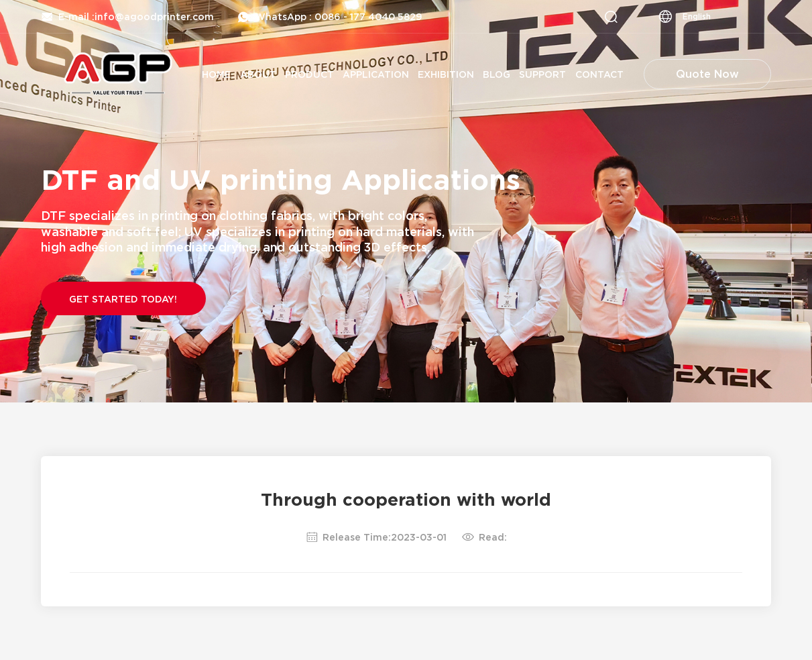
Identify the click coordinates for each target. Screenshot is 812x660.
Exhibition (446, 74)
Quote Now (707, 74)
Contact (599, 74)
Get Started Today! (123, 299)
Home (216, 74)
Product (309, 74)
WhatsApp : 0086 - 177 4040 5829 (330, 17)
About (258, 74)
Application (376, 74)
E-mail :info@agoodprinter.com (127, 17)
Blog (497, 74)
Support (542, 74)
